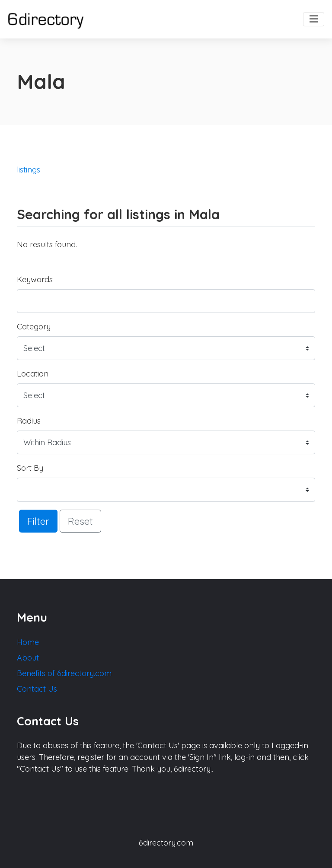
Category (34, 327)
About (28, 658)
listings (29, 170)
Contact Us (37, 689)
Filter (38, 521)
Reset (80, 521)
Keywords (35, 279)
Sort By (30, 468)
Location (33, 374)
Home (28, 642)
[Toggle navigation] (314, 19)
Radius (29, 421)
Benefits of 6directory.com (64, 673)
